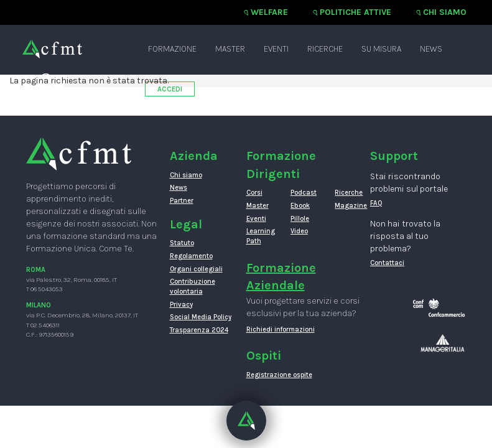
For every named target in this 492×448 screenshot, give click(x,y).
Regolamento (191, 256)
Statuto (182, 243)
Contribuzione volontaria (193, 287)
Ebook (300, 206)
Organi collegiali (196, 269)
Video (299, 231)
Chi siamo (445, 12)
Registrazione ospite (279, 375)
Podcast (303, 193)
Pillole (300, 219)
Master (230, 49)
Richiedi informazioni (281, 329)
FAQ (376, 203)
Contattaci (387, 263)
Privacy (181, 305)
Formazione (172, 49)
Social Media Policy (201, 317)
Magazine (347, 206)
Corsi (254, 193)
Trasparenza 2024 (199, 330)
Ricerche (325, 49)
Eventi (276, 49)
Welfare (269, 12)
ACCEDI (170, 89)
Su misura (381, 49)
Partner (182, 201)
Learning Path (259, 236)
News (431, 49)
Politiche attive (355, 12)
